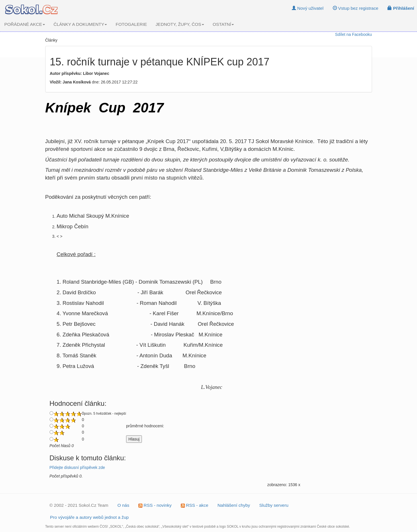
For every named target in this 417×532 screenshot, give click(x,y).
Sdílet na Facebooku (353, 34)
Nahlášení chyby (234, 505)
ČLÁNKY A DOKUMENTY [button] (80, 24)
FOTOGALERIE (131, 24)
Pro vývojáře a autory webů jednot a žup (90, 517)
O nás (123, 505)
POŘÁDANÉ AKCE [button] (25, 24)
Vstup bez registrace (356, 8)
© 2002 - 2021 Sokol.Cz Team (79, 505)
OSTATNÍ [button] (223, 24)
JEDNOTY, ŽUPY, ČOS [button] (180, 24)
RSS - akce (195, 505)
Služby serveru (274, 505)
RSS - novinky (155, 505)
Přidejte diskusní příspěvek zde (77, 467)
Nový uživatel (308, 8)
